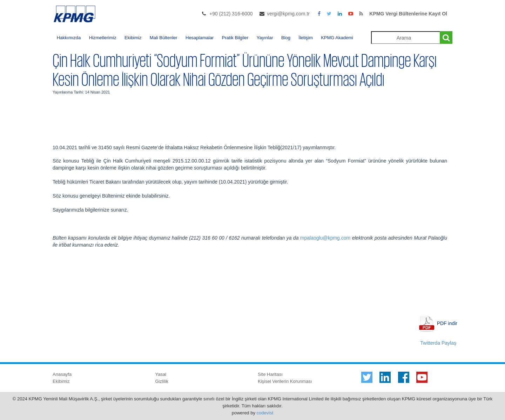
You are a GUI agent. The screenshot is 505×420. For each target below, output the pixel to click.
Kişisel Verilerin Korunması (285, 381)
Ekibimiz (133, 38)
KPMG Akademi (337, 38)
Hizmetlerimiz (103, 38)
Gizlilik (162, 381)
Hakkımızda (69, 38)
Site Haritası (270, 374)
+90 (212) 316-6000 (231, 14)
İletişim (305, 38)
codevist (265, 413)
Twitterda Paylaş (438, 343)
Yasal (161, 374)
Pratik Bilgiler (235, 38)
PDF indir (447, 323)
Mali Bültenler (164, 38)
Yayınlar (265, 38)
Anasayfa (62, 374)
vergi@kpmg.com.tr (288, 14)
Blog (286, 38)
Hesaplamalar (200, 38)
